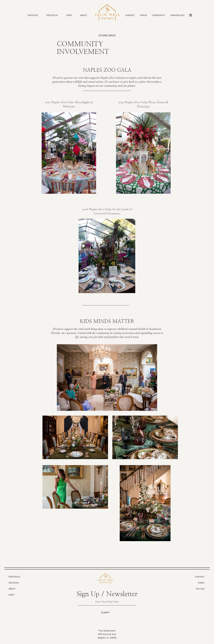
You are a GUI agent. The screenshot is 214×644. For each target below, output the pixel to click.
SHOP (11, 595)
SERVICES (14, 583)
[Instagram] (191, 15)
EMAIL (201, 583)
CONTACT (200, 577)
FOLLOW (200, 589)
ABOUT (12, 589)
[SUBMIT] (105, 612)
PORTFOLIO (14, 577)
